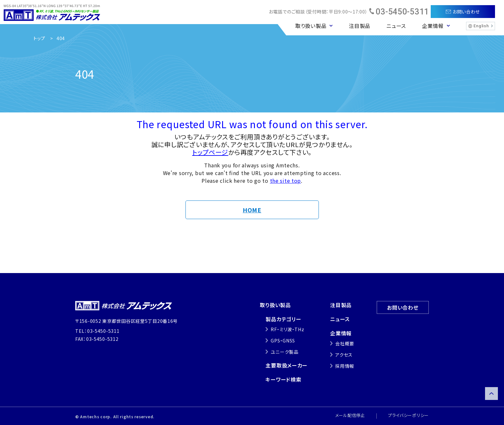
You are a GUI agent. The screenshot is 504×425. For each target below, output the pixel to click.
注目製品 (360, 26)
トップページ (210, 152)
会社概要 (345, 343)
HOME (252, 210)
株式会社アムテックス (52, 12)
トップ (39, 38)
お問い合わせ (403, 307)
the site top (286, 181)
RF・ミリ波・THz (287, 329)
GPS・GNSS (283, 341)
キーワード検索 (283, 379)
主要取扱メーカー (287, 365)
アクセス (344, 355)
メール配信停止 (350, 415)
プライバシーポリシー (408, 415)
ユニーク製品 (284, 352)
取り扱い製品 (275, 305)
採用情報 (345, 366)
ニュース (396, 26)
